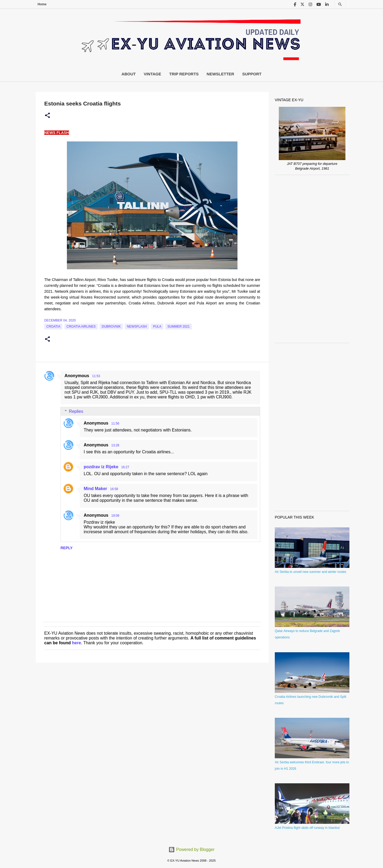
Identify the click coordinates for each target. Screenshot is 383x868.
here (76, 643)
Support (252, 74)
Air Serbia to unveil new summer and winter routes (311, 572)
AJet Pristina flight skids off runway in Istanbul (307, 828)
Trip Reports (184, 74)
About (129, 74)
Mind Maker (95, 489)
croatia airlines (81, 327)
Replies (76, 411)
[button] (47, 116)
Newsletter (220, 74)
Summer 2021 (178, 327)
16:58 (114, 489)
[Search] (340, 4)
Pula (157, 327)
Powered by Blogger (191, 849)
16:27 (125, 467)
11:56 (115, 423)
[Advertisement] (312, 259)
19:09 (115, 516)
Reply (66, 548)
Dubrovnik (111, 327)
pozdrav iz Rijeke (101, 467)
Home (42, 4)
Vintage (152, 74)
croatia (53, 327)
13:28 (115, 445)
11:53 (96, 376)
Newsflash (137, 327)
